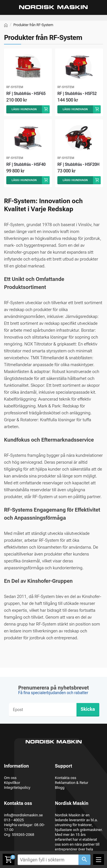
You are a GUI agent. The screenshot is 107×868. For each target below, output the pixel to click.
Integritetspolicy (17, 788)
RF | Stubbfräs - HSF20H (78, 164)
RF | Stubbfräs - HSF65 (26, 94)
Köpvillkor (12, 783)
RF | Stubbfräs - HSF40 (26, 164)
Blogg (60, 788)
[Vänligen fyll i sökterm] (48, 860)
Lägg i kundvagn (24, 109)
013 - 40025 (14, 820)
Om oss (10, 778)
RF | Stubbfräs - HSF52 (77, 94)
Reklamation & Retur (72, 783)
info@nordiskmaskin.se (23, 815)
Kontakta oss (66, 778)
